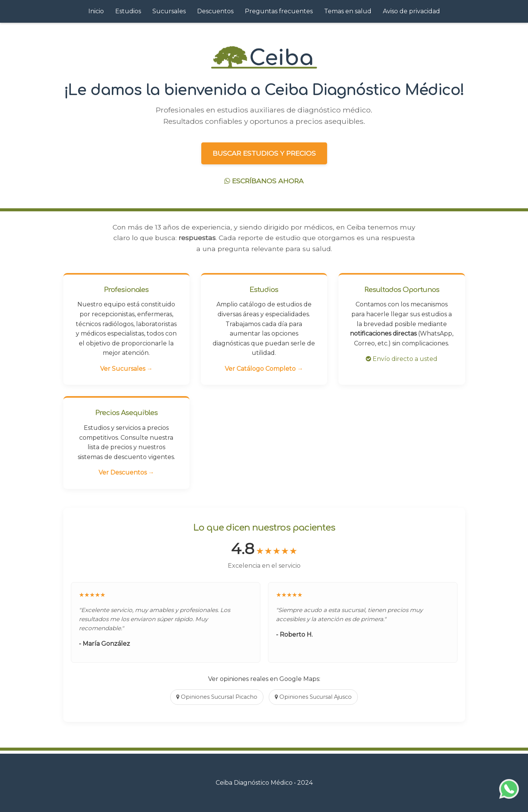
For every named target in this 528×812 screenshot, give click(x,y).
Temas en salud (348, 11)
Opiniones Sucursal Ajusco (313, 697)
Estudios (128, 11)
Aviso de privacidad (411, 11)
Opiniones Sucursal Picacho (217, 697)
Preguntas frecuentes (279, 11)
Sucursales (169, 11)
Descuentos (215, 11)
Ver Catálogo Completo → (264, 369)
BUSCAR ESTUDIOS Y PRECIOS (264, 153)
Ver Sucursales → (126, 369)
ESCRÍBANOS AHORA (264, 181)
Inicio (96, 11)
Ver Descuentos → (126, 472)
